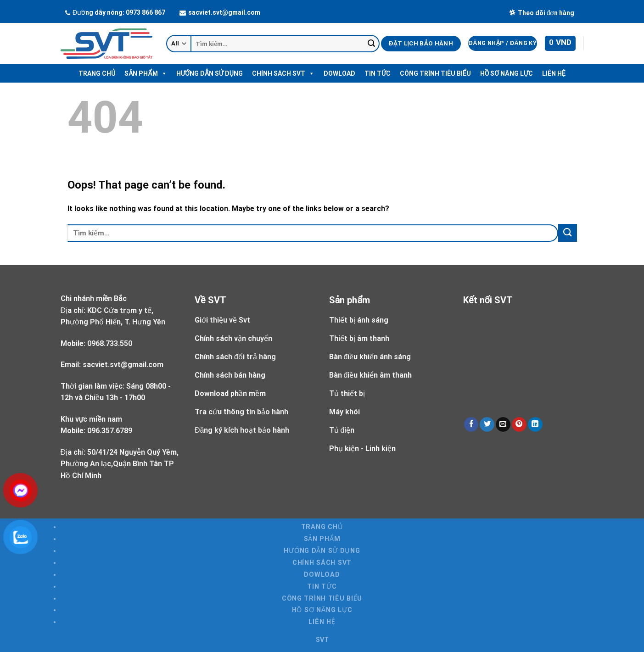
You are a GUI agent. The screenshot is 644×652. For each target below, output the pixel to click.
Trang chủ (97, 73)
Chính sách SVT (283, 73)
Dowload (339, 73)
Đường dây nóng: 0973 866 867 (115, 12)
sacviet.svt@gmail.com (220, 12)
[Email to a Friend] (503, 425)
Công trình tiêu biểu (435, 73)
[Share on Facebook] (471, 425)
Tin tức (378, 73)
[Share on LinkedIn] (535, 425)
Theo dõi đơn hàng (542, 13)
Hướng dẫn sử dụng (210, 73)
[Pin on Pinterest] (519, 425)
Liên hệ (554, 73)
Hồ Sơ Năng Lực (507, 73)
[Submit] (371, 44)
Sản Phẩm (146, 73)
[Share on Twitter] (487, 425)
